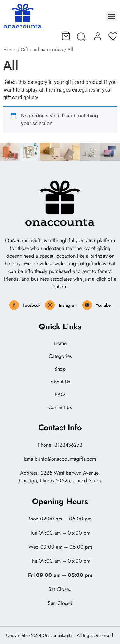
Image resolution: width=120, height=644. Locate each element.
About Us (60, 382)
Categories (60, 356)
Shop (60, 369)
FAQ (60, 395)
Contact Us (60, 407)
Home (10, 50)
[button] (112, 16)
